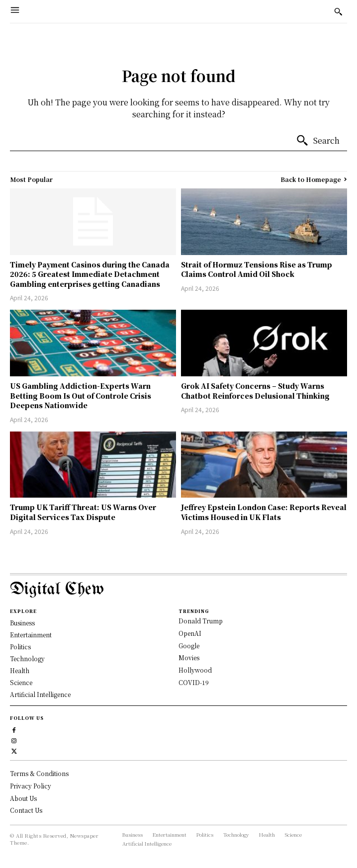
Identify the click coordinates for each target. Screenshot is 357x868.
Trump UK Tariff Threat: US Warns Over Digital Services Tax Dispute (83, 512)
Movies (189, 657)
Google (189, 646)
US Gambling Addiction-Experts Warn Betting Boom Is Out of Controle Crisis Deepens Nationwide (81, 395)
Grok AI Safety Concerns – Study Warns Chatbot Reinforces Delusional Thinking (255, 391)
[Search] (318, 141)
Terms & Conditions (39, 773)
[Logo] (178, 590)
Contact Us (26, 810)
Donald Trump (201, 621)
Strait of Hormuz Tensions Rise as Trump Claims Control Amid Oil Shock (257, 269)
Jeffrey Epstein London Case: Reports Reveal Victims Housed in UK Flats (264, 512)
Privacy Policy (31, 786)
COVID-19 (194, 682)
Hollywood (195, 670)
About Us (23, 798)
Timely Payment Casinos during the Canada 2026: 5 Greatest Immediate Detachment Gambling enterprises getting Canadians (90, 274)
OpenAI (190, 633)
